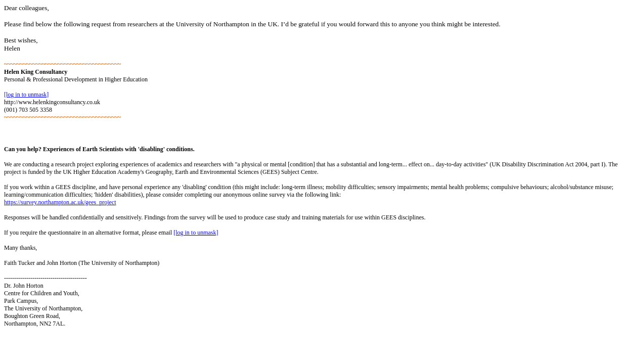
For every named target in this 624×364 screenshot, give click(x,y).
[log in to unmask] (26, 95)
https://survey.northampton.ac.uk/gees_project (60, 202)
